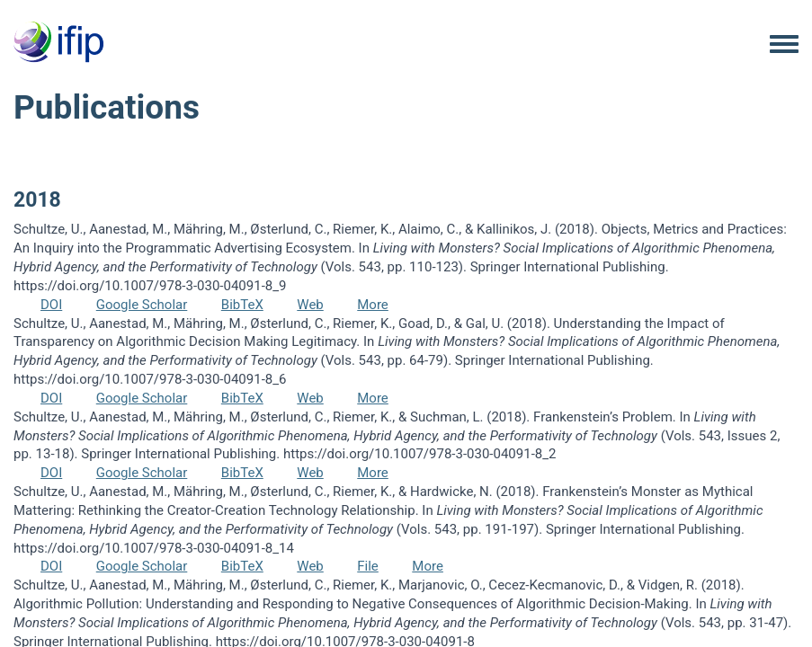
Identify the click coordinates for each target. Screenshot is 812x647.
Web (310, 305)
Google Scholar (142, 305)
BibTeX (242, 305)
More (373, 305)
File (368, 566)
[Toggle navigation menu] (784, 45)
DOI (51, 305)
